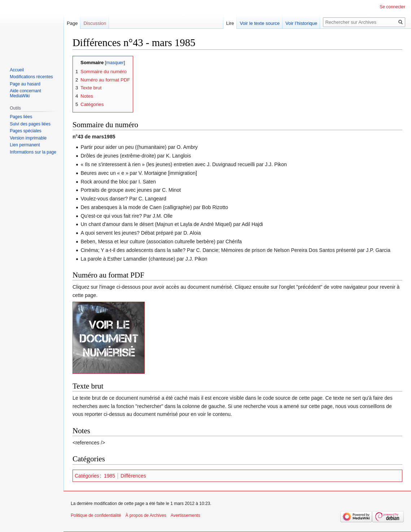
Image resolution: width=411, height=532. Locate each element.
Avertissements (185, 515)
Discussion (95, 23)
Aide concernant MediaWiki (25, 93)
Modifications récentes (31, 77)
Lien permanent (25, 145)
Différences (133, 476)
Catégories (87, 476)
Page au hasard (25, 84)
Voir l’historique (301, 23)
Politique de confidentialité (96, 515)
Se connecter (392, 7)
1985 (110, 476)
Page (72, 23)
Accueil (17, 70)
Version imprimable (28, 138)
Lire (230, 23)
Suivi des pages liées (30, 124)
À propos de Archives (146, 515)
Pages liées (21, 117)
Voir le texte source (260, 23)
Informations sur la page (33, 152)
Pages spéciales (25, 131)
